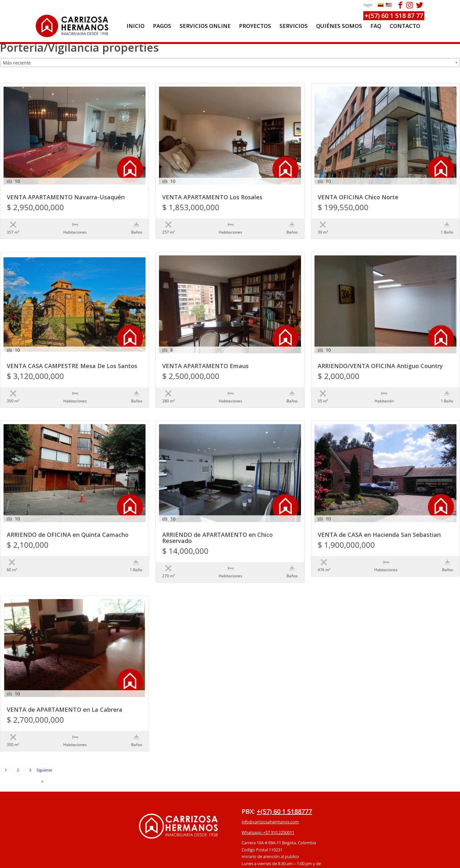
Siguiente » (42, 719)
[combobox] (230, 63)
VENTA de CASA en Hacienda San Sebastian (379, 509)
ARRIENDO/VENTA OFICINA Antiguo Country (380, 353)
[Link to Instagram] (410, 5)
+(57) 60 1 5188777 (284, 759)
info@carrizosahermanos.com (270, 769)
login (368, 5)
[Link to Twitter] (420, 5)
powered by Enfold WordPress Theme (267, 860)
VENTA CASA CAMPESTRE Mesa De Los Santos (72, 353)
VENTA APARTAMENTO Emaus (205, 353)
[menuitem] (136, 26)
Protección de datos (261, 828)
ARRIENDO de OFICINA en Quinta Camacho (68, 509)
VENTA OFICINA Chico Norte (358, 198)
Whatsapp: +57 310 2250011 (268, 780)
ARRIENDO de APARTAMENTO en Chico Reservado (217, 512)
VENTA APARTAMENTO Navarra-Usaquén (66, 198)
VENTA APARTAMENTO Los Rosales (212, 198)
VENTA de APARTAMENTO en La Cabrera (65, 670)
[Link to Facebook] (400, 5)
